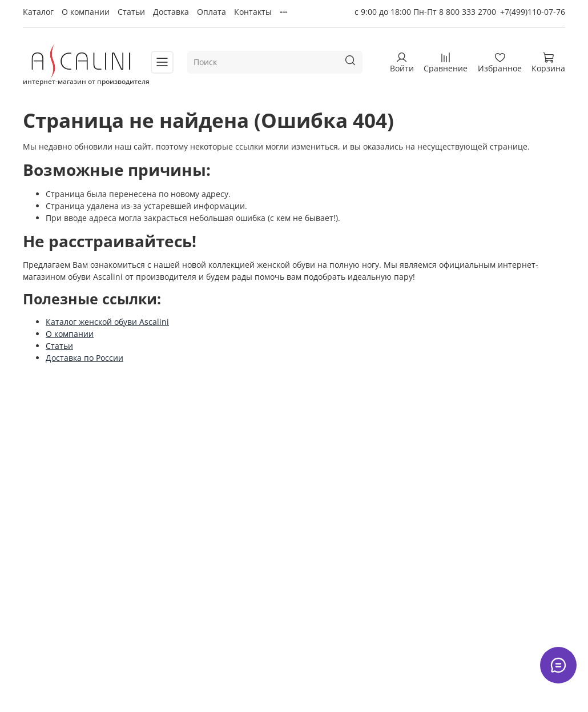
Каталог (38, 12)
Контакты (253, 12)
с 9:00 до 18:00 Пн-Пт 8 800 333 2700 (425, 12)
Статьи (131, 12)
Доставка (171, 12)
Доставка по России (84, 358)
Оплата (212, 12)
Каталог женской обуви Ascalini (107, 322)
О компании (86, 12)
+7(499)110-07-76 (533, 12)
